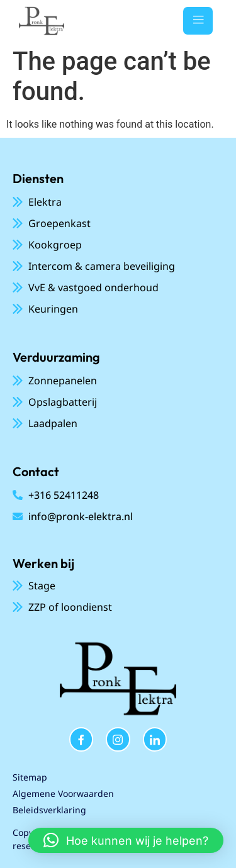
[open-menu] (198, 21)
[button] (126, 840)
